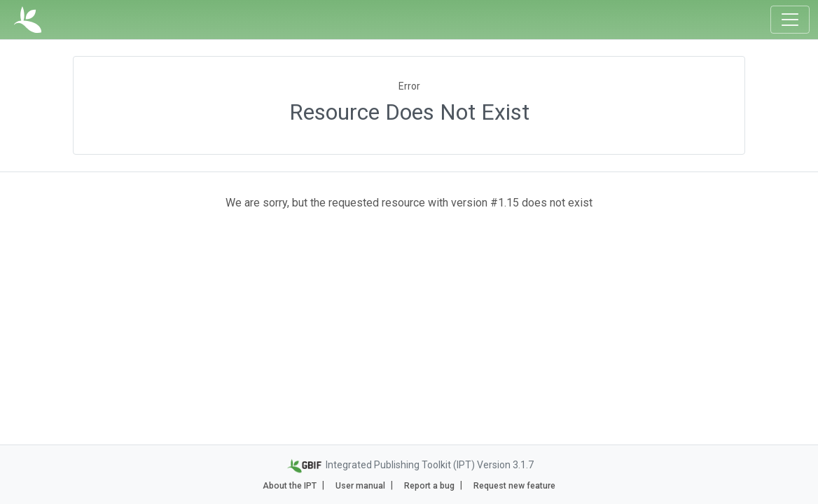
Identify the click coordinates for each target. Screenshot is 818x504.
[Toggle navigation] (790, 20)
